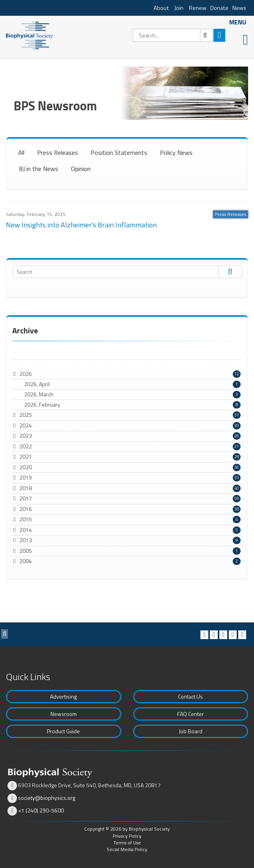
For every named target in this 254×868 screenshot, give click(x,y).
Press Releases (57, 152)
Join (179, 8)
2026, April (132, 384)
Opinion (81, 169)
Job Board (191, 731)
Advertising (63, 696)
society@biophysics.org (47, 798)
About (161, 8)
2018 (26, 488)
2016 (26, 509)
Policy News (176, 152)
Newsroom (64, 714)
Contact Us (190, 696)
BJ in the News (39, 169)
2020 (26, 467)
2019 (26, 477)
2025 (26, 415)
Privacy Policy (127, 836)
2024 (26, 425)
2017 (26, 498)
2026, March (132, 394)
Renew (198, 8)
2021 (26, 456)
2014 (26, 530)
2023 (26, 436)
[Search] (173, 35)
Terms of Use (127, 843)
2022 (26, 446)
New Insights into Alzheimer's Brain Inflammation (81, 225)
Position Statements (119, 152)
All (21, 152)
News (239, 8)
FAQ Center (191, 714)
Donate (219, 8)
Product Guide (63, 731)
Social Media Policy (127, 849)
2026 (26, 374)
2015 (26, 519)
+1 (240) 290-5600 (41, 810)
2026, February (132, 405)
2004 (26, 561)
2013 (26, 540)
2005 (26, 551)
